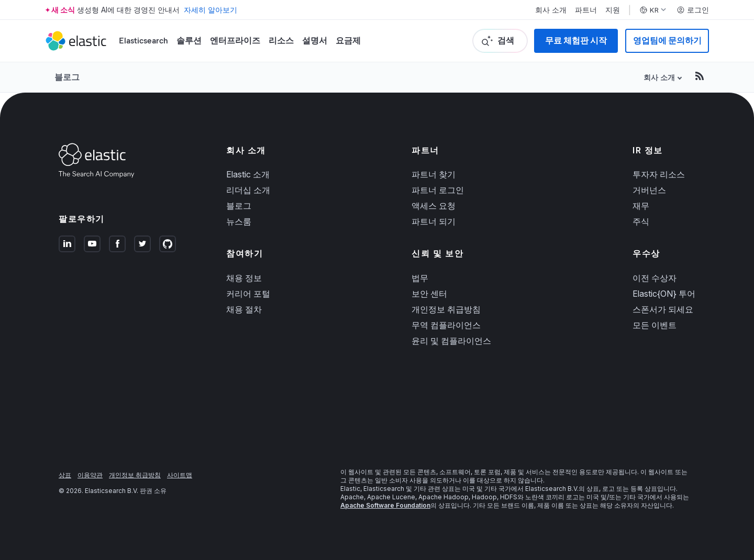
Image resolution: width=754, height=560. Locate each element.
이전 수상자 (655, 278)
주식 (641, 221)
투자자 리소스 (659, 174)
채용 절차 (244, 309)
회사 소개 (551, 10)
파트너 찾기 (434, 174)
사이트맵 (180, 475)
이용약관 (90, 475)
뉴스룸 (239, 221)
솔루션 (189, 41)
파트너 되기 (434, 221)
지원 (613, 10)
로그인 (693, 10)
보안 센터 (429, 294)
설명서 (315, 41)
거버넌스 (649, 190)
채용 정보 (244, 278)
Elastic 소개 (248, 174)
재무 (641, 206)
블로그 (67, 77)
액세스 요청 (434, 206)
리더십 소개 (248, 190)
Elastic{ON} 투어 (664, 294)
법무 (420, 278)
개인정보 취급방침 (446, 309)
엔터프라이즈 (235, 41)
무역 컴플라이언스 (446, 325)
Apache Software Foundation (385, 505)
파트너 (586, 10)
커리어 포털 (248, 294)
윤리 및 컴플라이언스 (451, 341)
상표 (65, 475)
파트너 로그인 (438, 190)
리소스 (281, 41)
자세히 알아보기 (210, 10)
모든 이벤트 (655, 325)
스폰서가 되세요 (663, 309)
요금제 (348, 41)
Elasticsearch (143, 41)
